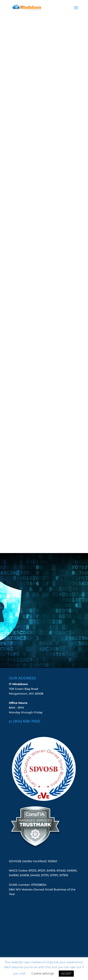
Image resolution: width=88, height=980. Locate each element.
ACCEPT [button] (66, 973)
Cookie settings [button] (43, 973)
